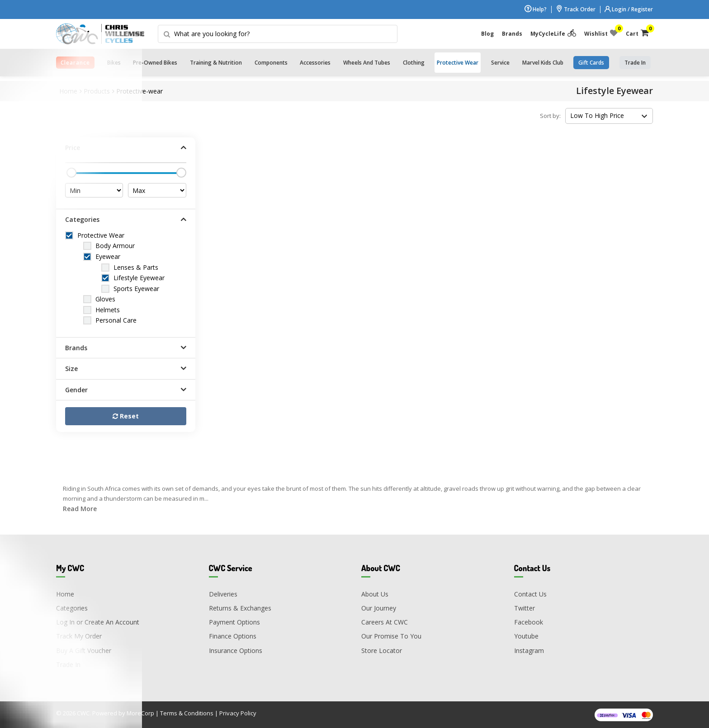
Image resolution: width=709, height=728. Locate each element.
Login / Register (629, 9)
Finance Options (233, 636)
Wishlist (601, 34)
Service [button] (500, 63)
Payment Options (234, 622)
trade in (635, 63)
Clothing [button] (414, 63)
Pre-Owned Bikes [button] (155, 63)
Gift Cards (591, 63)
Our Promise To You (391, 636)
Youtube (526, 636)
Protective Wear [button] (458, 63)
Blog (487, 34)
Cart (637, 34)
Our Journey (379, 608)
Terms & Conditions (187, 713)
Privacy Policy (238, 713)
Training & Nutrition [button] (216, 63)
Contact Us (530, 594)
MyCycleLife (553, 34)
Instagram (529, 651)
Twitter (525, 608)
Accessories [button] (315, 63)
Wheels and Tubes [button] (367, 63)
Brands (512, 34)
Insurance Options (236, 651)
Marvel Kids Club (543, 63)
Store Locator (382, 651)
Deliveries (223, 594)
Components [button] (271, 63)
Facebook (529, 622)
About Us (375, 594)
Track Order (576, 9)
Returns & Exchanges (240, 608)
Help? (536, 9)
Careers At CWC (385, 622)
